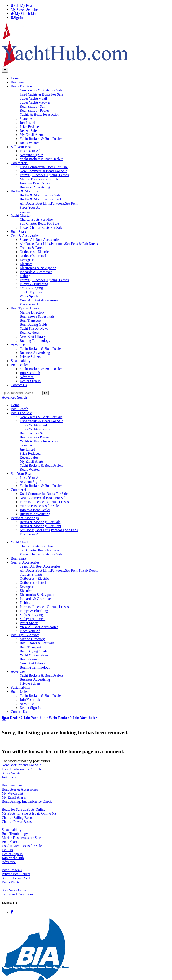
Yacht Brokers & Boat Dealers (42, 139)
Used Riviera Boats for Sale (22, 846)
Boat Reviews (30, 332)
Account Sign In (31, 155)
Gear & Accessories (25, 236)
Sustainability (21, 361)
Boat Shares (10, 842)
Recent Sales (29, 131)
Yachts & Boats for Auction (40, 114)
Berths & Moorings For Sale (40, 195)
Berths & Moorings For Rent (40, 199)
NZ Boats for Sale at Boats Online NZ (29, 813)
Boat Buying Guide (34, 324)
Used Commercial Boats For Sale (44, 167)
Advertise (18, 345)
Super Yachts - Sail (33, 98)
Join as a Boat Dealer (35, 183)
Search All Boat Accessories (40, 240)
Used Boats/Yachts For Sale (22, 769)
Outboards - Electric (34, 252)
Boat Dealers (20, 365)
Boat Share (19, 232)
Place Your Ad (30, 151)
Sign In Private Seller (17, 878)
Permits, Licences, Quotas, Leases (44, 175)
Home (15, 78)
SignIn (17, 18)
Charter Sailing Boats (17, 818)
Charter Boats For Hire (36, 219)
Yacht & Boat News (34, 328)
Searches (25, 10)
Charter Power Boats (17, 822)
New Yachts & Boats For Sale (41, 90)
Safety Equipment (33, 292)
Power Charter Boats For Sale (41, 228)
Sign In (25, 211)
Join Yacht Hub (13, 858)
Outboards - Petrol (33, 256)
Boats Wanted (30, 143)
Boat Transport (30, 320)
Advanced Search (14, 397)
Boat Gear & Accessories (20, 789)
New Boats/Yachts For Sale (21, 765)
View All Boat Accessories (39, 300)
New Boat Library (33, 336)
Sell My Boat (22, 5)
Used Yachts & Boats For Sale (41, 94)
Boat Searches (12, 785)
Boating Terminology (35, 341)
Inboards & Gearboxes (36, 272)
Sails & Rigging (31, 288)
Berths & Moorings (25, 191)
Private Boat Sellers (16, 874)
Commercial (20, 163)
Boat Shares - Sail (33, 106)
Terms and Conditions (18, 894)
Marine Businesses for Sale (39, 179)
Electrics (26, 264)
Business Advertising (35, 187)
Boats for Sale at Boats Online (24, 809)
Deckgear (27, 260)
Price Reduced (30, 127)
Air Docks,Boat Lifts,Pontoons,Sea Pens (49, 203)
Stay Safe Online (14, 890)
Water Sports (29, 296)
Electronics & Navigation (38, 268)
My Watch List (12, 793)
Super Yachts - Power (35, 102)
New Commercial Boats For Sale (43, 171)
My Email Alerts (32, 135)
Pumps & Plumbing (34, 284)
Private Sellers (30, 357)
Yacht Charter (21, 215)
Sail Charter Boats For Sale (39, 223)
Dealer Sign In (30, 381)
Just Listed (27, 123)
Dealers (7, 850)
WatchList (24, 14)
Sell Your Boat (21, 147)
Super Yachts (11, 773)
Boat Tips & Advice (25, 308)
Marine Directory (32, 312)
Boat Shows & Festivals (37, 316)
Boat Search (19, 82)
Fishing (25, 276)
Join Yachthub (30, 373)
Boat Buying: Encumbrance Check (27, 801)
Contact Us (19, 385)
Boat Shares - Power (34, 110)
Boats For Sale (21, 86)
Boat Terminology (15, 834)
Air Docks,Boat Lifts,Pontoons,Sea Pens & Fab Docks (59, 244)
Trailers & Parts (31, 248)
